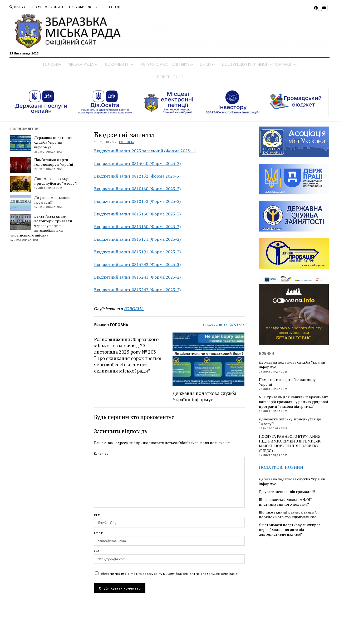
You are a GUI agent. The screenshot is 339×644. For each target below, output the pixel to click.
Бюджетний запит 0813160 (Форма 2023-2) (137, 227)
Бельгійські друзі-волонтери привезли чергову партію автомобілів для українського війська (41, 226)
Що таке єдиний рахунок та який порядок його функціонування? (288, 515)
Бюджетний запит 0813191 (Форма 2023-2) (137, 252)
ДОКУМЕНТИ (117, 64)
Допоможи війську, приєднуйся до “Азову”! (56, 181)
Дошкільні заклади (104, 7)
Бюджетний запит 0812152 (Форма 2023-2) (137, 201)
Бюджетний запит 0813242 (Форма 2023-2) (137, 290)
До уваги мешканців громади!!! (52, 200)
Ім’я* (97, 515)
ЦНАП (205, 64)
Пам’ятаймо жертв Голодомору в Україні (54, 162)
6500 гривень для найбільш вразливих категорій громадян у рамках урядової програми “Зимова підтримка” (294, 402)
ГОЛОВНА (52, 64)
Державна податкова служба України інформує (53, 142)
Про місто (39, 7)
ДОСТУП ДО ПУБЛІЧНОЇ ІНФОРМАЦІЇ (257, 64)
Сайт (97, 551)
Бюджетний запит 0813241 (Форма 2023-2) (137, 277)
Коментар (101, 453)
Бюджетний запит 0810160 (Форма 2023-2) (137, 189)
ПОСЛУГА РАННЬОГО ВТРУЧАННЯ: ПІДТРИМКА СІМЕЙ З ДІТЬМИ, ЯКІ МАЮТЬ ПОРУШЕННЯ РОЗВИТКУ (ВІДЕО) (290, 444)
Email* (99, 533)
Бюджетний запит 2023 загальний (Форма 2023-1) (145, 151)
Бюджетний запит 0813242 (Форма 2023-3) (137, 264)
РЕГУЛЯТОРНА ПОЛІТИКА (165, 64)
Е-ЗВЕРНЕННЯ (170, 77)
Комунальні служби (67, 7)
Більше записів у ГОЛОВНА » (224, 324)
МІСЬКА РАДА (80, 64)
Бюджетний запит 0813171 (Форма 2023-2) (137, 239)
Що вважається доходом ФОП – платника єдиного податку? (287, 502)
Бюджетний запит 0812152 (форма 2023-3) (137, 176)
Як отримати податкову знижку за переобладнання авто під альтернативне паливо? (290, 530)
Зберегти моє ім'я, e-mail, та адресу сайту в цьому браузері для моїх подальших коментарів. (169, 574)
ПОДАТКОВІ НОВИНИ (281, 467)
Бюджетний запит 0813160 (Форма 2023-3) (137, 214)
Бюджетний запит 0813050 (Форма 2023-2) (137, 163)
